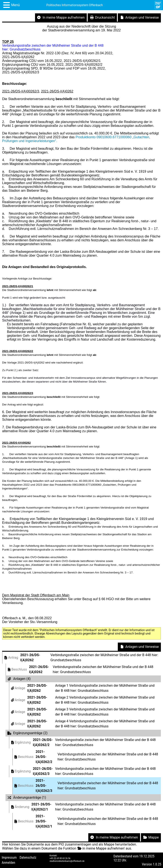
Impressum (9, 858)
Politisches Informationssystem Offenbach (75, 5)
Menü (15, 5)
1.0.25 (157, 864)
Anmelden (8, 863)
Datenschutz (28, 858)
